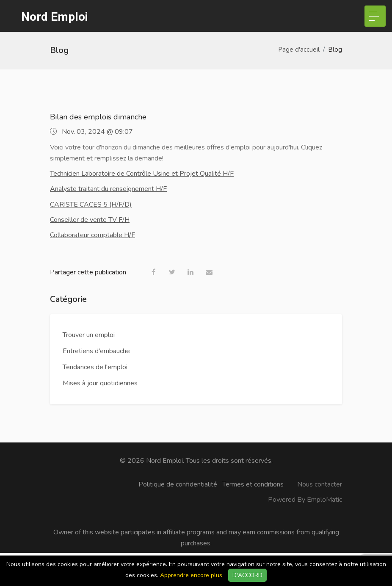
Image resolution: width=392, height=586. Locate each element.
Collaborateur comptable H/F (92, 235)
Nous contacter (320, 484)
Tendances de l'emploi (95, 367)
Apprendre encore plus (191, 575)
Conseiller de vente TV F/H (90, 220)
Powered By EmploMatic (305, 500)
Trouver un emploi (89, 335)
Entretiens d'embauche (96, 351)
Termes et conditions (253, 484)
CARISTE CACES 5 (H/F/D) (91, 205)
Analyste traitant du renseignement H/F (108, 189)
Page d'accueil (299, 50)
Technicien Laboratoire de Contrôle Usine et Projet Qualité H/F (142, 174)
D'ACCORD (247, 575)
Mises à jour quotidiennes (100, 383)
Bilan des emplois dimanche (98, 117)
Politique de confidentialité (178, 484)
